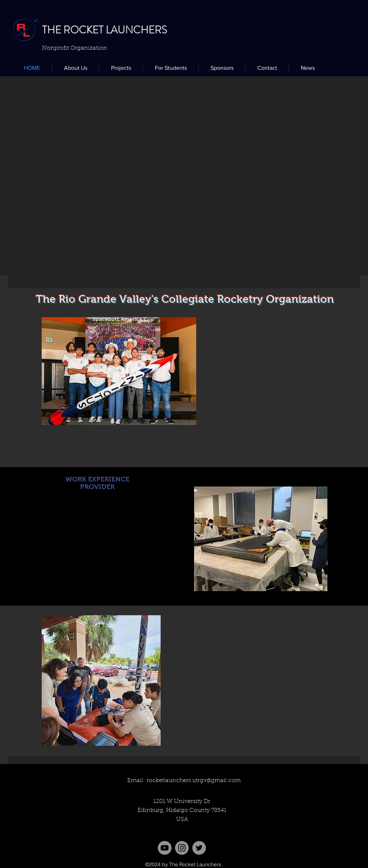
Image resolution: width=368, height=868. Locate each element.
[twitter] (199, 848)
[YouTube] (165, 848)
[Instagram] (182, 848)
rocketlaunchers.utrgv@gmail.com (194, 781)
